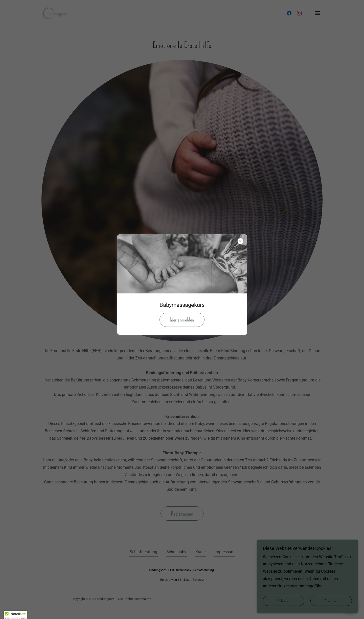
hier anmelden (182, 320)
